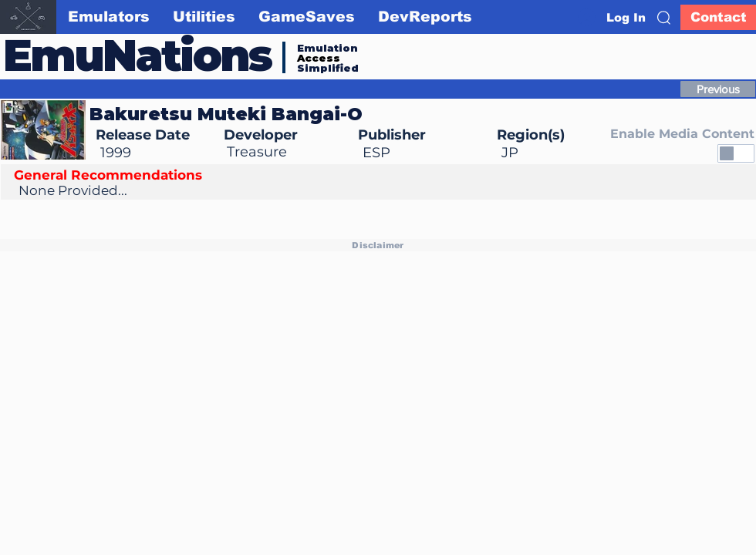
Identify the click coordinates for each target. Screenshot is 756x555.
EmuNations (137, 55)
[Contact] (718, 17)
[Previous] (718, 89)
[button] (664, 18)
